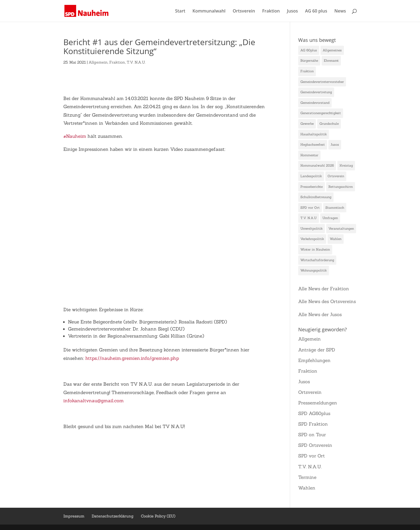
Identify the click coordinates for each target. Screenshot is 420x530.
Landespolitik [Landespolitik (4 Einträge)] (311, 176)
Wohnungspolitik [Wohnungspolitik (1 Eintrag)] (314, 270)
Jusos (293, 11)
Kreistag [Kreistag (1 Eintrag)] (346, 165)
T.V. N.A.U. (136, 62)
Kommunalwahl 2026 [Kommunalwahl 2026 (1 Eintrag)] (317, 165)
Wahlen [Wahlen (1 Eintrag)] (336, 239)
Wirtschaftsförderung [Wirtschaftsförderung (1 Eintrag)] (317, 260)
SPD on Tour (312, 435)
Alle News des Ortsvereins (327, 301)
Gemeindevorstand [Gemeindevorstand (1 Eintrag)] (315, 103)
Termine (307, 477)
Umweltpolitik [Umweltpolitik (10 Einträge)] (312, 228)
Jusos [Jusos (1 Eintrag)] (335, 144)
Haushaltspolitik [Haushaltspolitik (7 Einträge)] (314, 134)
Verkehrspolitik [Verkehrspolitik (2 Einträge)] (312, 239)
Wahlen (307, 488)
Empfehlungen (314, 360)
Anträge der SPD (317, 350)
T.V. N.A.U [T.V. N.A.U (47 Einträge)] (309, 218)
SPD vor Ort (312, 456)
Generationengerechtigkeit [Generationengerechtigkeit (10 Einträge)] (321, 113)
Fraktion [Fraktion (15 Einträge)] (307, 71)
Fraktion (271, 11)
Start (180, 11)
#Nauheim (75, 136)
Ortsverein (244, 11)
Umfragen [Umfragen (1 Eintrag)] (330, 218)
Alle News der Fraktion (324, 289)
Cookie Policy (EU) (158, 516)
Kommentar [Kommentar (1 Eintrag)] (309, 155)
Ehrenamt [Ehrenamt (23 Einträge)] (331, 60)
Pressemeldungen (318, 403)
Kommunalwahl (209, 11)
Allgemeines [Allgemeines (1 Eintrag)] (332, 50)
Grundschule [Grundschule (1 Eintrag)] (329, 124)
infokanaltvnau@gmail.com (94, 401)
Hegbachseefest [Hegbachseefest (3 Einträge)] (313, 144)
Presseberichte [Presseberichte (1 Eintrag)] (312, 187)
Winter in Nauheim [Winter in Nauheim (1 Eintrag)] (315, 249)
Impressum (74, 516)
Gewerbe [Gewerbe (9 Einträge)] (307, 124)
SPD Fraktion (313, 424)
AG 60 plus (316, 11)
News (340, 11)
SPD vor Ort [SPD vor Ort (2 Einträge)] (310, 208)
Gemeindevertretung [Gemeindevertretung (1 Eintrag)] (316, 92)
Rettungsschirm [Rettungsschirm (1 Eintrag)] (341, 187)
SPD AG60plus (314, 413)
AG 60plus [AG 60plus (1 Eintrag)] (309, 50)
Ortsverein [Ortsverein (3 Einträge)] (336, 176)
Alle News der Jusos (320, 314)
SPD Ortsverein (315, 445)
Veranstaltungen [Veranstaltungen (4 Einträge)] (341, 228)
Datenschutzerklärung (113, 516)
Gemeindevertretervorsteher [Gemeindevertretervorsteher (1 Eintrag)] (322, 82)
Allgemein (98, 62)
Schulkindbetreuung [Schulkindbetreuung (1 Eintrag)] (316, 197)
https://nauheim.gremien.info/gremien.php (132, 358)
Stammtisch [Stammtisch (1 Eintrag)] (335, 208)
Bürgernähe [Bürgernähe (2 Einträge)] (309, 60)
